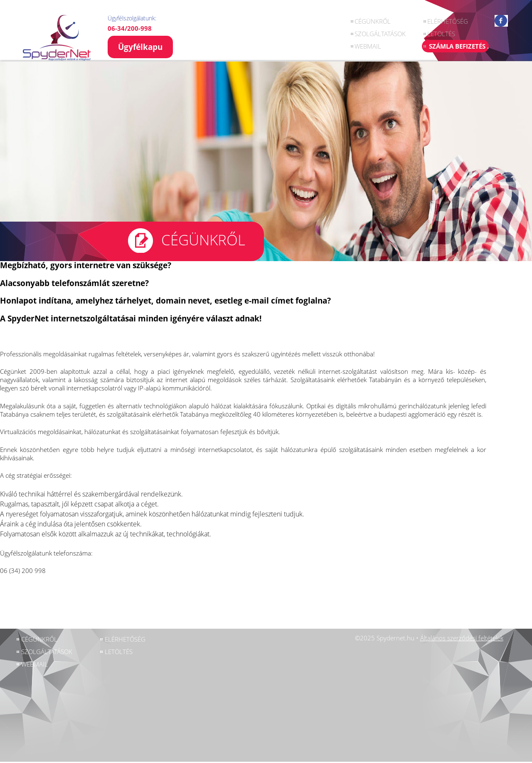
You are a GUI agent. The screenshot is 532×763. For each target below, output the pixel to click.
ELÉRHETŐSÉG (448, 21)
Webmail (368, 46)
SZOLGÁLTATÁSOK (380, 34)
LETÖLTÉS (441, 34)
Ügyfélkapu (140, 47)
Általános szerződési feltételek (462, 638)
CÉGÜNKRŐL (373, 21)
